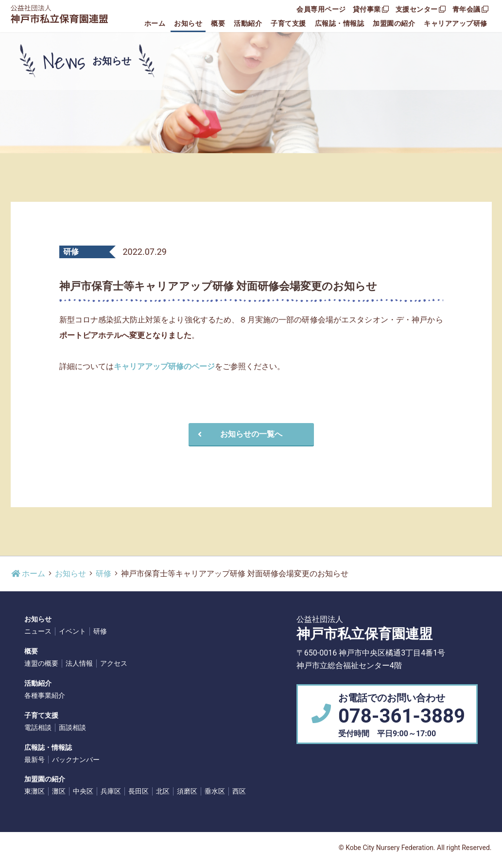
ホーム (155, 23)
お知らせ (188, 23)
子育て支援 (288, 23)
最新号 (35, 760)
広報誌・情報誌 (340, 23)
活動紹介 (248, 23)
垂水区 (215, 791)
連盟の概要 (41, 663)
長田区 (138, 791)
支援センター (421, 9)
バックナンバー (76, 760)
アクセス (114, 663)
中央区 (83, 791)
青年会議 (470, 9)
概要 (218, 23)
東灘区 (35, 791)
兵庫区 (111, 791)
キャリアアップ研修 (456, 23)
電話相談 (38, 727)
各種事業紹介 (45, 695)
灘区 (59, 791)
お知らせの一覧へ (239, 434)
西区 (239, 791)
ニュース (38, 631)
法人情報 (79, 663)
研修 (104, 574)
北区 (163, 791)
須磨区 (187, 791)
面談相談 (72, 727)
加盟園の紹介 (394, 23)
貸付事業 (371, 9)
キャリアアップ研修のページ (164, 366)
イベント (72, 631)
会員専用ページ (321, 9)
